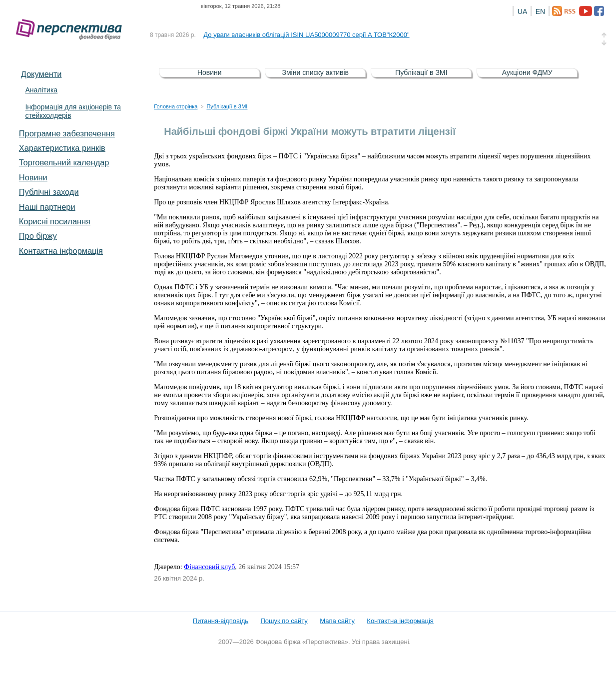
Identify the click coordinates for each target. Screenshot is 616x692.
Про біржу (38, 236)
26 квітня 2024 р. (179, 578)
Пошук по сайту (284, 621)
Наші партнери (47, 207)
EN (540, 11)
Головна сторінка (176, 106)
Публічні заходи (49, 192)
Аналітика (41, 90)
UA (522, 11)
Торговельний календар (64, 162)
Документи (41, 74)
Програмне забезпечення (67, 133)
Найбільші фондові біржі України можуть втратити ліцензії (310, 131)
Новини (33, 177)
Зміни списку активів (316, 72)
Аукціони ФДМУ (527, 72)
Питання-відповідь (221, 621)
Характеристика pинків (62, 148)
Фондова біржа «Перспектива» (72, 30)
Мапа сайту (337, 621)
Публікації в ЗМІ (421, 72)
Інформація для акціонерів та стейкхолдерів (73, 111)
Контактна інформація (61, 251)
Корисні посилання (55, 221)
